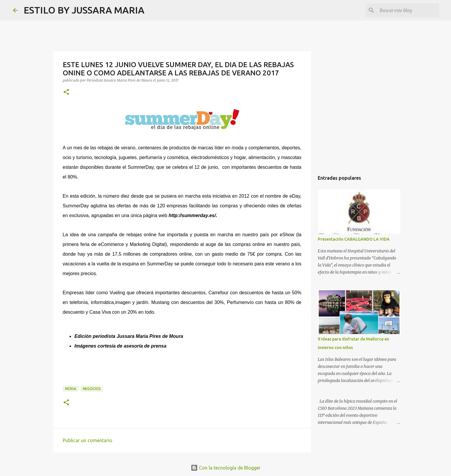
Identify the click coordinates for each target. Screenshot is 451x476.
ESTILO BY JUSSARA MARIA (84, 10)
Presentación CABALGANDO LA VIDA (354, 239)
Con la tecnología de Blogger (226, 468)
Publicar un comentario (88, 440)
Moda (71, 389)
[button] (66, 92)
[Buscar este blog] (408, 10)
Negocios (92, 389)
